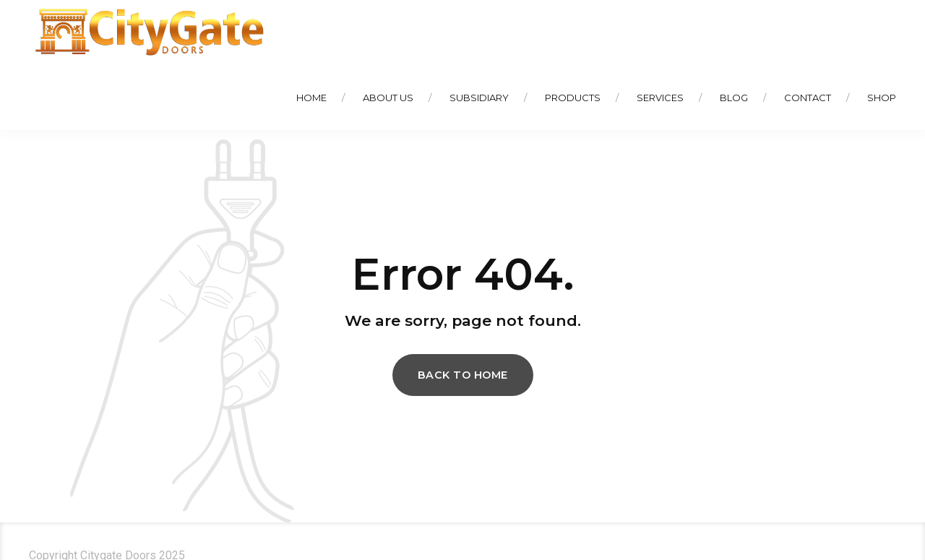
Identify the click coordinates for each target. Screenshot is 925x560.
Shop (882, 98)
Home (311, 98)
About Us (388, 98)
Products (573, 98)
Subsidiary (479, 98)
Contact (808, 98)
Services (660, 98)
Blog (734, 98)
